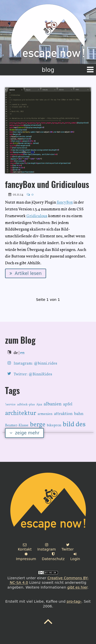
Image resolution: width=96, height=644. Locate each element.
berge (38, 425)
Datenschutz (53, 557)
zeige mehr (25, 433)
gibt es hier (77, 587)
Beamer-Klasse (17, 425)
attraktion (63, 414)
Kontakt (25, 547)
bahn (79, 414)
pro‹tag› (74, 601)
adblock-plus (26, 405)
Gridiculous (37, 216)
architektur (21, 413)
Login (75, 557)
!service (10, 405)
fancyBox (65, 203)
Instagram (46, 547)
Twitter (68, 547)
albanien (53, 404)
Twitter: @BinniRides (33, 374)
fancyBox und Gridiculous (47, 186)
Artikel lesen (26, 273)
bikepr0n (54, 425)
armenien (45, 414)
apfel (68, 404)
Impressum (26, 557)
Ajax (39, 405)
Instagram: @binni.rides (35, 364)
